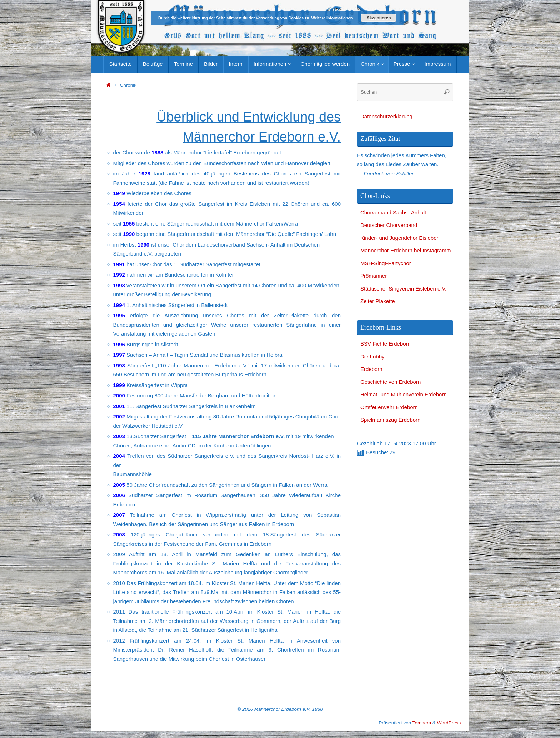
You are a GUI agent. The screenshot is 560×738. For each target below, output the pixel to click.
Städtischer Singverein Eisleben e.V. (403, 289)
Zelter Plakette (378, 301)
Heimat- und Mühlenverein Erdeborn (404, 394)
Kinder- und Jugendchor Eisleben (400, 238)
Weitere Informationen (332, 18)
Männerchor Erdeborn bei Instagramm (406, 250)
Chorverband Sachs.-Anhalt (393, 212)
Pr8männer (374, 276)
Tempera (422, 723)
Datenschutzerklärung (386, 116)
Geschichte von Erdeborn (391, 382)
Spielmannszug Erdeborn (390, 420)
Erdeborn (371, 369)
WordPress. (450, 723)
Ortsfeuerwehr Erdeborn (389, 407)
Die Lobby (372, 356)
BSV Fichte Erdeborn (386, 344)
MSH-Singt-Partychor (386, 263)
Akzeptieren (379, 18)
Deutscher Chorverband (389, 225)
